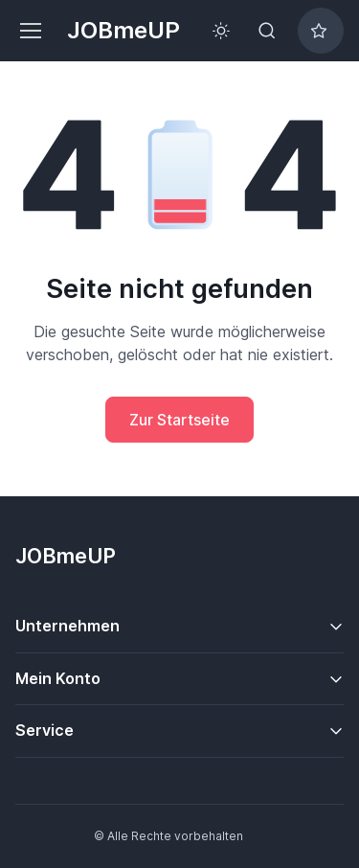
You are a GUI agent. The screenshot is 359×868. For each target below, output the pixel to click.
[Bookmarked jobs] (321, 31)
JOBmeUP (123, 30)
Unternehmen (67, 626)
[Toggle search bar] (267, 31)
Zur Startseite (179, 420)
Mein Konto (58, 678)
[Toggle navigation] (30, 31)
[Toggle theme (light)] (221, 31)
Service (45, 730)
